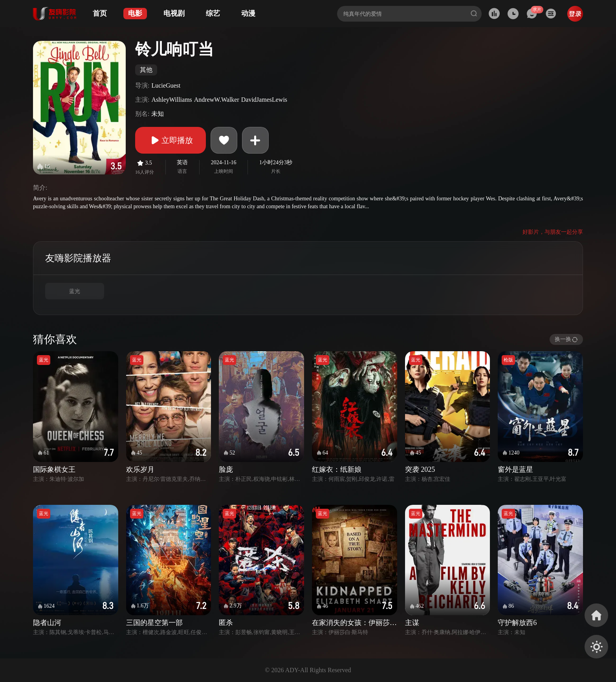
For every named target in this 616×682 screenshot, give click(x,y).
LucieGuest (166, 85)
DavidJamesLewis (264, 100)
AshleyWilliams (171, 100)
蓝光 (75, 291)
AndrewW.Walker (217, 100)
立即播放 (170, 140)
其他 (146, 70)
